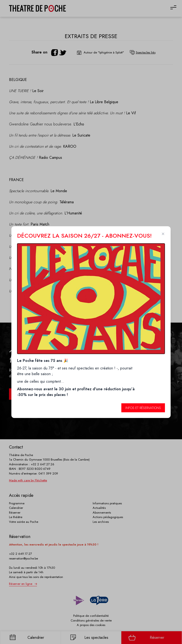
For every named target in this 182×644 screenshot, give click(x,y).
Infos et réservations (143, 408)
